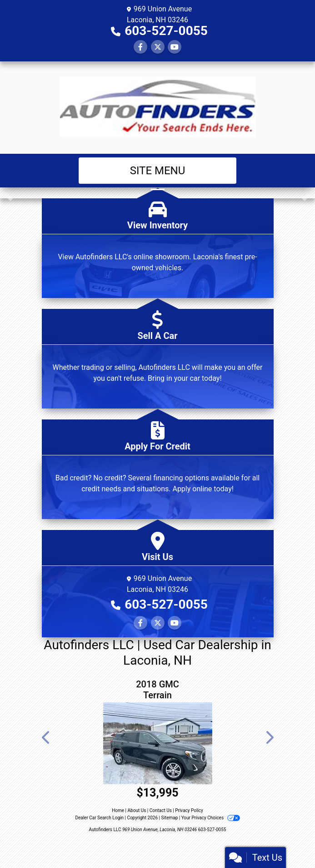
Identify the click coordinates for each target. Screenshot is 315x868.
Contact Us (161, 810)
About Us (137, 810)
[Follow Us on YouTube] (175, 47)
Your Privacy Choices (211, 818)
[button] (8, 193)
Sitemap (169, 818)
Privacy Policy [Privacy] (189, 810)
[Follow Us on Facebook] (140, 47)
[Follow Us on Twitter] (158, 47)
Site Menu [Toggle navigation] (158, 171)
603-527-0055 (166, 31)
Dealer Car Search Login (99, 818)
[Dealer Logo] (158, 108)
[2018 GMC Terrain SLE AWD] (158, 743)
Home (118, 810)
